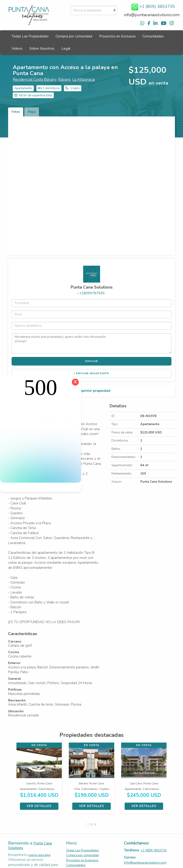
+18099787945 (92, 293)
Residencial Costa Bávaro (35, 80)
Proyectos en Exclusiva (117, 36)
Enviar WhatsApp (92, 373)
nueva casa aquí (39, 855)
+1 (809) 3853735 (154, 850)
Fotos (16, 112)
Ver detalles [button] (39, 806)
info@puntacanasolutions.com (152, 15)
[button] (12, 780)
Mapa (32, 112)
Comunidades (153, 36)
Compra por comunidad (74, 36)
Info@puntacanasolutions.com (145, 863)
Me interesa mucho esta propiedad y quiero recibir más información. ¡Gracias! (91, 343)
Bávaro (64, 80)
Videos (17, 49)
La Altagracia (84, 80)
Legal (66, 49)
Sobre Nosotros (42, 49)
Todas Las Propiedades (30, 36)
